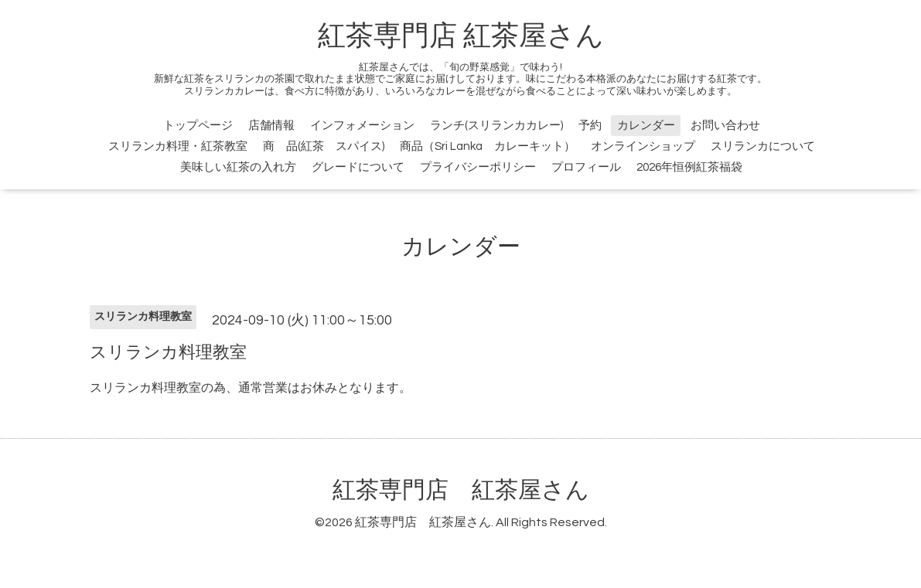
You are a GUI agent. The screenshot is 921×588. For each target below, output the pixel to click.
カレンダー (646, 126)
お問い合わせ (725, 126)
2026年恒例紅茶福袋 (689, 167)
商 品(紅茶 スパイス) (324, 146)
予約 (590, 126)
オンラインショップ (643, 146)
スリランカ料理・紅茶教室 (178, 146)
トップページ (198, 126)
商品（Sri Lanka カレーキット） (488, 146)
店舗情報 (271, 126)
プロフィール (586, 167)
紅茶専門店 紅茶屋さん (461, 36)
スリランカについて (763, 146)
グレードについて (358, 167)
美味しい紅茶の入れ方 (238, 167)
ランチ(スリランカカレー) (496, 126)
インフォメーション (362, 126)
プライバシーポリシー (478, 167)
